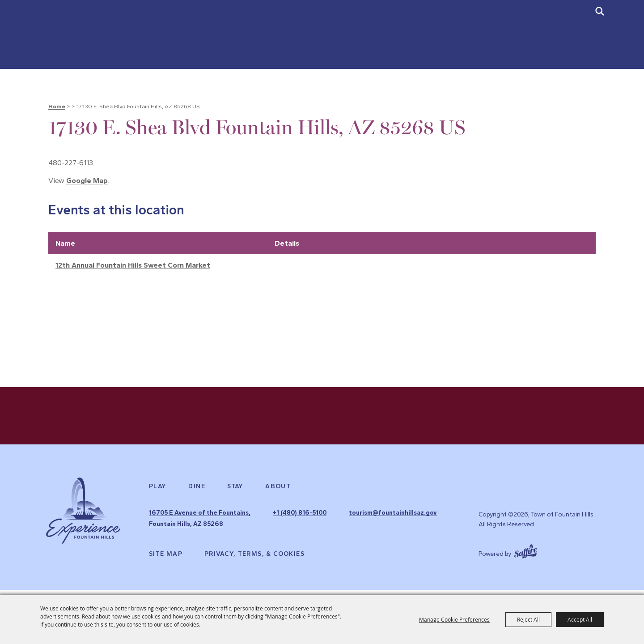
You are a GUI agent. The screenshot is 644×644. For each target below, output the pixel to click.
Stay (235, 497)
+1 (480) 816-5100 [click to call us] (338, 522)
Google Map (87, 181)
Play (158, 497)
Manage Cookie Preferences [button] (454, 619)
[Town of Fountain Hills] (83, 44)
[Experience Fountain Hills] (83, 526)
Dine (197, 497)
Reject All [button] (528, 619)
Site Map (166, 559)
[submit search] (600, 11)
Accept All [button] (580, 619)
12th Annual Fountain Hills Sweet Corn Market (133, 265)
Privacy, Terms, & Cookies (254, 559)
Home (57, 106)
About (278, 497)
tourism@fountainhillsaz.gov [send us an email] (355, 532)
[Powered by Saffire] (525, 556)
